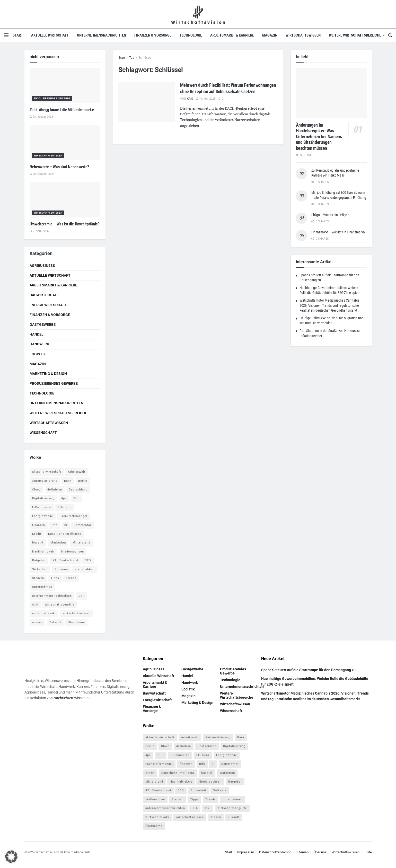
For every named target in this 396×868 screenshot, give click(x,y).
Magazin (270, 35)
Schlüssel (145, 58)
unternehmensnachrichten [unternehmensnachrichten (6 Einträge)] (52, 596)
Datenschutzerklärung (275, 852)
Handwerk (39, 344)
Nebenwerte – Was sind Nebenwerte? (59, 167)
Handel (37, 334)
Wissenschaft (43, 433)
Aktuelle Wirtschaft (50, 35)
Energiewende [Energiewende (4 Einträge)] (43, 516)
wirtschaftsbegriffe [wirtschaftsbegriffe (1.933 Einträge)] (60, 605)
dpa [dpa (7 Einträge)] (64, 498)
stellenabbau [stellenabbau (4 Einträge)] (85, 569)
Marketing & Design (48, 374)
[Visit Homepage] (198, 14)
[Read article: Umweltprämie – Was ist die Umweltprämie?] (65, 200)
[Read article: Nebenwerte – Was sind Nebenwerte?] (65, 143)
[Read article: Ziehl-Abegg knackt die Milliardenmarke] (65, 85)
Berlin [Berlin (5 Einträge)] (83, 481)
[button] (11, 857)
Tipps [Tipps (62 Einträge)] (55, 578)
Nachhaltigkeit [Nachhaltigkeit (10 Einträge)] (43, 552)
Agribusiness (42, 266)
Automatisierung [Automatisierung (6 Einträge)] (45, 481)
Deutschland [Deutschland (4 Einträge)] (78, 490)
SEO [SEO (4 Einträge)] (88, 560)
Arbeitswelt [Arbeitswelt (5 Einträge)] (77, 472)
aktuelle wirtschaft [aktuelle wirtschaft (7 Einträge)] (47, 472)
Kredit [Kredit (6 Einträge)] (37, 534)
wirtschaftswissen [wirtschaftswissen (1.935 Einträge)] (77, 613)
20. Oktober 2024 (42, 174)
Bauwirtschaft (44, 295)
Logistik (38, 354)
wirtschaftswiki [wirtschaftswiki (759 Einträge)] (44, 613)
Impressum (246, 852)
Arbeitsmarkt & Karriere (232, 35)
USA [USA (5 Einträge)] (82, 596)
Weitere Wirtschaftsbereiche (355, 35)
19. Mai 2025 (206, 99)
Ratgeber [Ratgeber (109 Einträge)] (39, 560)
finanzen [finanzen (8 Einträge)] (39, 525)
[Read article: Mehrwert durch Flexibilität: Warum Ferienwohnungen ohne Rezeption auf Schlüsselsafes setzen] (147, 102)
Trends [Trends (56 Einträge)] (71, 578)
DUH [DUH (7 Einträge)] (77, 498)
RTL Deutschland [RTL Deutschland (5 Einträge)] (65, 560)
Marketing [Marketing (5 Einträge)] (58, 543)
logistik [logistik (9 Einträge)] (38, 543)
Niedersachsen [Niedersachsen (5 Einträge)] (73, 552)
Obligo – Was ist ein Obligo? (330, 215)
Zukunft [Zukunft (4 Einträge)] (55, 622)
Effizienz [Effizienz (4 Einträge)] (64, 507)
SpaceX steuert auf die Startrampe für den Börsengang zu (308, 670)
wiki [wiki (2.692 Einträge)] (35, 605)
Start (18, 35)
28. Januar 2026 (41, 117)
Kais (190, 99)
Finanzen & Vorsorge (153, 35)
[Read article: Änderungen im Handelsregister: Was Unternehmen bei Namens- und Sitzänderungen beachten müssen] (331, 93)
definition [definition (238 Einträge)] (55, 490)
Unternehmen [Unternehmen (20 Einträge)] (42, 587)
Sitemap (302, 852)
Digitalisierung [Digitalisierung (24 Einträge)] (43, 498)
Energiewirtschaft (48, 305)
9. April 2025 (39, 231)
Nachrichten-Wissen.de (72, 698)
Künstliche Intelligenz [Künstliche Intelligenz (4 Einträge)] (65, 534)
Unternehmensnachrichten (102, 35)
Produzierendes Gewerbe (52, 98)
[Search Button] (390, 35)
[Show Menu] (6, 35)
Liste (368, 852)
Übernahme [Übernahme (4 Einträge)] (76, 622)
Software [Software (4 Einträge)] (61, 569)
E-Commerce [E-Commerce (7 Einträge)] (42, 507)
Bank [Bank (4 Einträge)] (68, 481)
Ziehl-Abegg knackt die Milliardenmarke (62, 110)
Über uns (320, 852)
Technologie (191, 35)
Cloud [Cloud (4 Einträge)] (36, 490)
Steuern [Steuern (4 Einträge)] (38, 578)
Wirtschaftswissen (303, 35)
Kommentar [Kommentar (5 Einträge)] (83, 525)
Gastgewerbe (43, 325)
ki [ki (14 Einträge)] (66, 525)
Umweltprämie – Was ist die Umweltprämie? (65, 224)
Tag (132, 58)
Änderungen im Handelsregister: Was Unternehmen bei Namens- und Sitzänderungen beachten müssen (320, 137)
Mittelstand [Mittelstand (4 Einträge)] (81, 543)
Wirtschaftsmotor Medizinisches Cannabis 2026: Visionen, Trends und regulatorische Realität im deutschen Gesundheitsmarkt (329, 305)
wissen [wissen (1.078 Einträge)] (37, 622)
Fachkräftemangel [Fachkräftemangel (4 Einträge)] (73, 516)
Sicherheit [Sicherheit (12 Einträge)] (40, 569)
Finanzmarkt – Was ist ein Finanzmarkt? (338, 232)
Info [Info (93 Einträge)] (55, 525)
